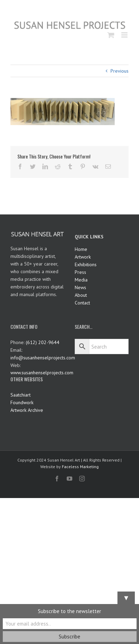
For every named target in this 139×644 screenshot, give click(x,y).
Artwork (83, 257)
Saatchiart (21, 395)
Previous (120, 71)
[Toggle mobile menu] (125, 35)
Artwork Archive (27, 410)
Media (81, 280)
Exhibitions (86, 264)
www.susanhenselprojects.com (42, 373)
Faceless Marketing (80, 467)
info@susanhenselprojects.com (43, 358)
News (80, 287)
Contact (82, 303)
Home (81, 249)
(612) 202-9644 (43, 342)
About (81, 295)
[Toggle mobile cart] (111, 35)
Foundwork (22, 402)
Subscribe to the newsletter (69, 611)
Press (80, 272)
